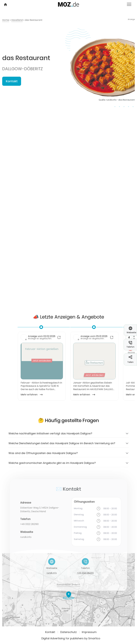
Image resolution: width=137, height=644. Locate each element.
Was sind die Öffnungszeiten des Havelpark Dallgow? (43, 456)
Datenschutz (68, 632)
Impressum (89, 632)
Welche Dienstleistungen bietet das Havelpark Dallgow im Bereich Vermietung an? (62, 446)
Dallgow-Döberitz (22, 69)
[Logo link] (69, 4)
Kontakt (12, 81)
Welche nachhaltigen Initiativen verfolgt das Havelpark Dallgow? (50, 436)
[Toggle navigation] (129, 4)
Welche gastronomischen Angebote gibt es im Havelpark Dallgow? (52, 466)
